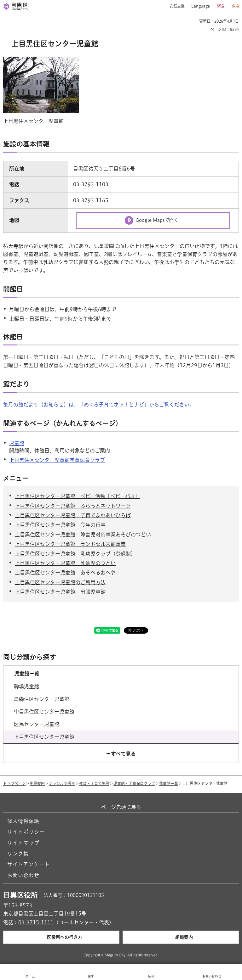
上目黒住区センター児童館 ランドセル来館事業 (70, 544)
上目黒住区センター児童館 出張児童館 (60, 592)
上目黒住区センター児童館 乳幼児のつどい (65, 563)
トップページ (14, 783)
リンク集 (18, 854)
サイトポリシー (26, 832)
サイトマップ (23, 843)
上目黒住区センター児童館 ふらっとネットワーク (73, 506)
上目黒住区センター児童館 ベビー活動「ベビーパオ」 (78, 496)
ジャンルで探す (62, 783)
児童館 (17, 443)
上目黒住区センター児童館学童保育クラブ (57, 460)
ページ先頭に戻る (121, 807)
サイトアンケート (29, 864)
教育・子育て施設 (94, 783)
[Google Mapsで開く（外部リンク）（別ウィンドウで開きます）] (153, 221)
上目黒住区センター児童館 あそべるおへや (65, 573)
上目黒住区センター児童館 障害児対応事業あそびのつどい (83, 535)
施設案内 (37, 783)
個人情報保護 (23, 821)
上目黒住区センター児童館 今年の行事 (60, 525)
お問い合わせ (23, 875)
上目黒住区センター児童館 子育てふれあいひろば (73, 515)
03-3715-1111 (36, 922)
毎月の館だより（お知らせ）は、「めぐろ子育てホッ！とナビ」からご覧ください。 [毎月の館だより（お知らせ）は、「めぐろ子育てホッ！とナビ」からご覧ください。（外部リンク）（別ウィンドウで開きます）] (99, 405)
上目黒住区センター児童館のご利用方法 (60, 582)
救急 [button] (236, 6)
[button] (175, 6)
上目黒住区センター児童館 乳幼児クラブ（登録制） (75, 554)
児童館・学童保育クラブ (134, 783)
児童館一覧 (169, 783)
